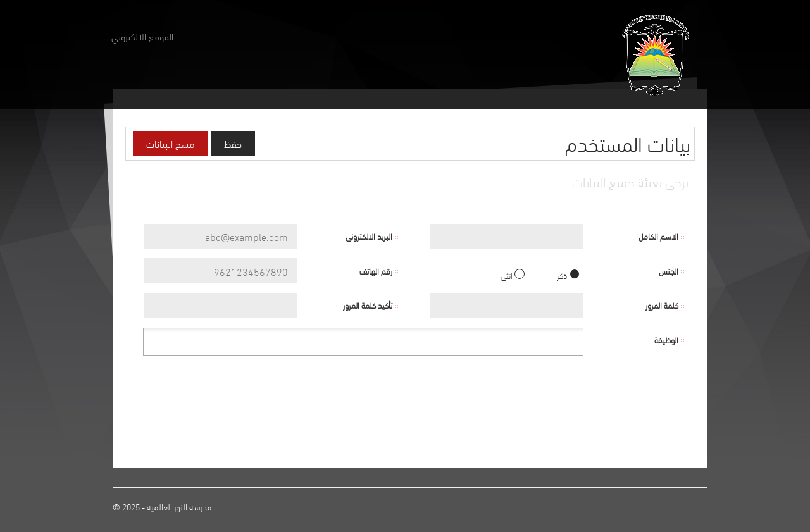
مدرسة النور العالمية (179, 506)
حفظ (233, 143)
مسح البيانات (170, 143)
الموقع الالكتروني (142, 36)
